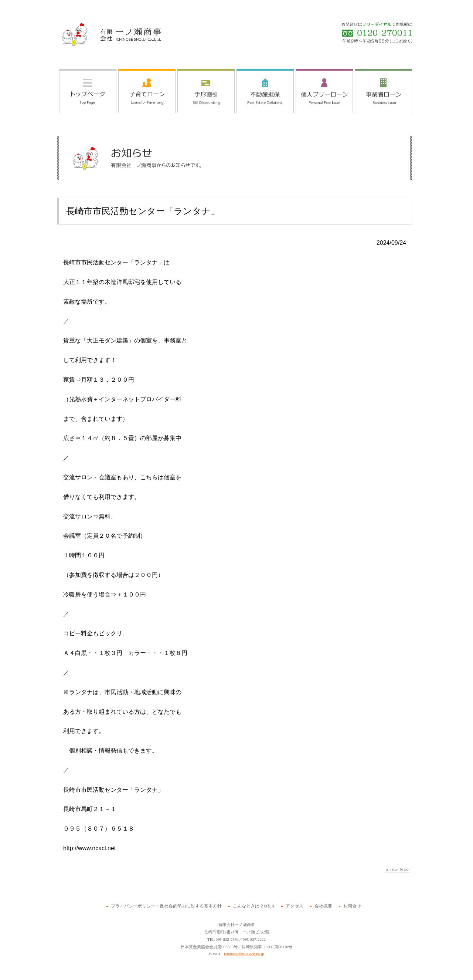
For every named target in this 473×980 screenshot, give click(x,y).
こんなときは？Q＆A (254, 906)
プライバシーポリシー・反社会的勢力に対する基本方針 (166, 906)
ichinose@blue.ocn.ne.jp (244, 954)
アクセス (295, 906)
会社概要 (323, 906)
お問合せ (352, 906)
